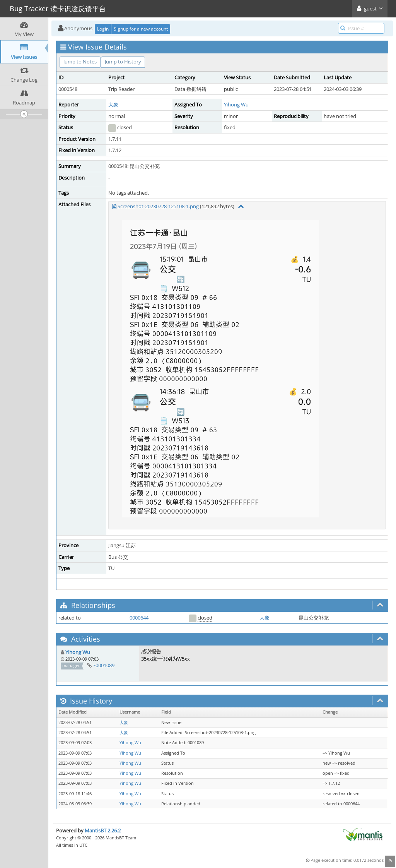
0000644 (139, 618)
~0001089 (104, 665)
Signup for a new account (141, 29)
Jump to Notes (80, 62)
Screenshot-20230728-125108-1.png (158, 206)
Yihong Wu (236, 104)
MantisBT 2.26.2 (103, 830)
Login (103, 29)
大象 (113, 104)
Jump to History (123, 62)
